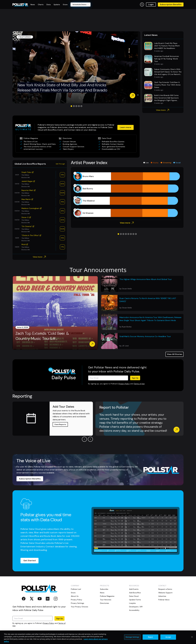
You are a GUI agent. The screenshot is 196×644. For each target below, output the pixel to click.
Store (73, 593)
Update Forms (135, 600)
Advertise (162, 596)
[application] (127, 195)
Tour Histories (106, 600)
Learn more (125, 127)
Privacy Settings (77, 603)
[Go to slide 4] (79, 106)
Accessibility (134, 610)
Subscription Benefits (171, 4)
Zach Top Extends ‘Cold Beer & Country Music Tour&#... (42, 336)
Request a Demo (165, 589)
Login (151, 4)
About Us (75, 596)
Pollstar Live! (76, 589)
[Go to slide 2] (74, 106)
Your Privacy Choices (79, 607)
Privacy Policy (124, 384)
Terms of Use (139, 384)
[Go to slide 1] (71, 106)
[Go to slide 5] (81, 106)
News (102, 593)
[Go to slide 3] (76, 106)
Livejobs (132, 603)
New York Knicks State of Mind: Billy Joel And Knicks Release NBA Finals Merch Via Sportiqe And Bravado (62, 88)
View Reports (60, 424)
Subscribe (104, 589)
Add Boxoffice (135, 593)
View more (163, 110)
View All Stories (175, 354)
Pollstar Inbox (164, 600)
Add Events (134, 589)
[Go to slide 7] (133, 234)
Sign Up (135, 378)
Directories (104, 603)
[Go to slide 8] (136, 234)
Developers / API (136, 607)
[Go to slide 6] (131, 234)
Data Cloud (134, 596)
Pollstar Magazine (107, 596)
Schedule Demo (80, 5)
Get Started (29, 561)
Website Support (165, 593)
